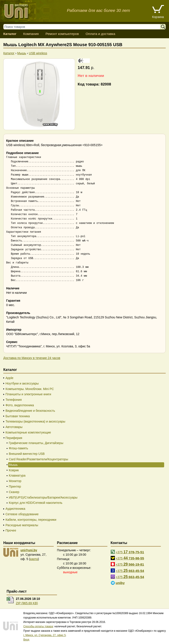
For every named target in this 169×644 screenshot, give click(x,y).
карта (34, 559)
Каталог (10, 34)
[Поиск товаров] (84, 27)
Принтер (15, 486)
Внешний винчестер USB (27, 454)
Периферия (14, 438)
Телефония (14, 400)
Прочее (11, 530)
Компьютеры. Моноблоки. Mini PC (30, 389)
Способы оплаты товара (38, 626)
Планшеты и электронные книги (28, 394)
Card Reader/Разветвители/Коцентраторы (39, 459)
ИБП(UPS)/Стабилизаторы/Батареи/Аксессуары (43, 497)
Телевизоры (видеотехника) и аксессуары (35, 421)
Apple (9, 378)
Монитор (15, 481)
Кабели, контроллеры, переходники (31, 520)
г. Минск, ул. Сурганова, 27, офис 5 (45, 635)
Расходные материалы (22, 525)
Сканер (14, 492)
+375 (130, 552)
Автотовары (14, 427)
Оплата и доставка (100, 34)
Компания (31, 34)
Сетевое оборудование (22, 514)
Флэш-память (18, 448)
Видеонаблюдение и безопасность (30, 411)
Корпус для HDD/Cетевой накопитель (36, 503)
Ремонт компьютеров (62, 34)
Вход (26, 640)
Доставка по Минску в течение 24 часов (32, 358)
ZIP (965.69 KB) (27, 603)
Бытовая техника (18, 416)
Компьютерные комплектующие (28, 432)
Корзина (158, 17)
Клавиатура (17, 475)
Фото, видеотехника (20, 405)
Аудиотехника (15, 509)
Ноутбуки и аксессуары (22, 383)
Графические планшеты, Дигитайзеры (36, 443)
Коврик (14, 470)
